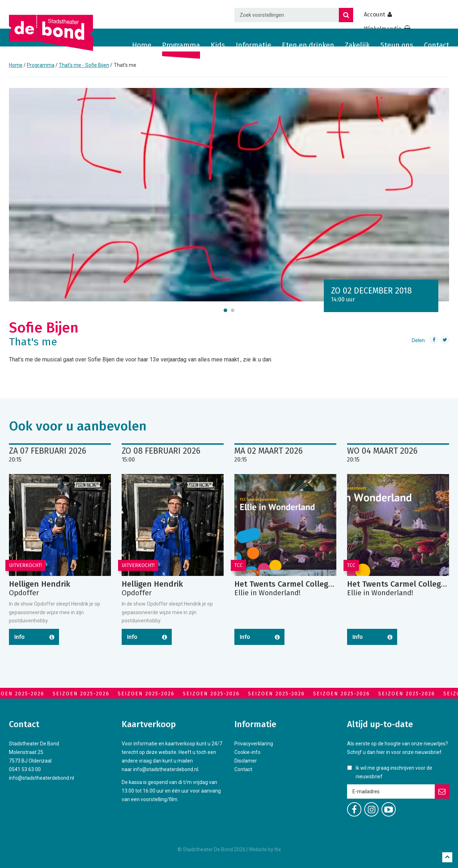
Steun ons (397, 45)
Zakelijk (357, 45)
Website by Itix (265, 849)
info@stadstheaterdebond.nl (42, 778)
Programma (181, 45)
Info (20, 637)
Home (142, 45)
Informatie (254, 45)
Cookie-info (247, 752)
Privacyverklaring (254, 744)
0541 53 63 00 (25, 769)
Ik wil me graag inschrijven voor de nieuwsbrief (394, 772)
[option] (229, 195)
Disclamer (246, 761)
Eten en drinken (308, 45)
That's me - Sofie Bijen (84, 65)
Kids (218, 45)
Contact (437, 45)
